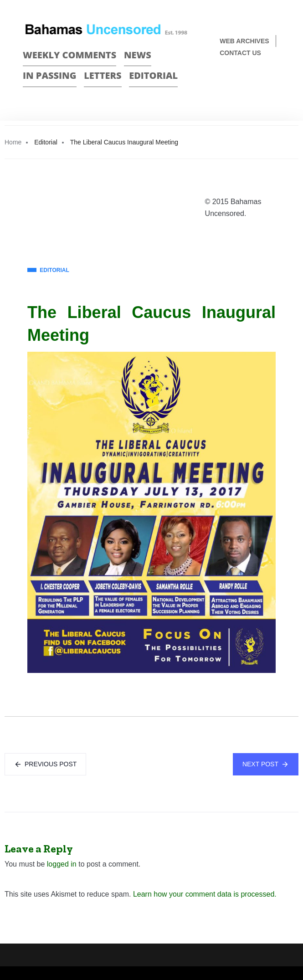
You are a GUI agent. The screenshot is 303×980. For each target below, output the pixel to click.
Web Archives (244, 41)
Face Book (260, 83)
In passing (50, 75)
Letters (103, 75)
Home (13, 142)
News (138, 55)
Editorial (153, 75)
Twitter (276, 83)
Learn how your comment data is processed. (205, 894)
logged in (62, 864)
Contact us (240, 53)
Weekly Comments (69, 55)
